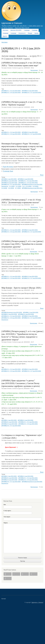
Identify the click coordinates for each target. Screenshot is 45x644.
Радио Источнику (8, 167)
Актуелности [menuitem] (22, 33)
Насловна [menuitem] (5, 30)
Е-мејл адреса (7, 511)
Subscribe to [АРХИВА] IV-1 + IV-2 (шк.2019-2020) (2, 496)
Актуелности (5, 186)
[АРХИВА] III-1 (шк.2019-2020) (9, 181)
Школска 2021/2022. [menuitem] (16, 30)
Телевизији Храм (8, 171)
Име (5, 505)
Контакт (4, 599)
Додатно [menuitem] (5, 36)
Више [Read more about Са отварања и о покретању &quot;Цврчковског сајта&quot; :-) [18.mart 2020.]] (42, 472)
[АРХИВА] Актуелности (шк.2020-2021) (32, 188)
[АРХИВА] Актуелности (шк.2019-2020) (32, 184)
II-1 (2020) (12, 186)
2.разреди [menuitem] (35, 30)
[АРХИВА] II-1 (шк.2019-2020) (25, 179)
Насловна (4, 42)
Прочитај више (34, 70)
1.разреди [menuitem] (27, 30)
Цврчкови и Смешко (12, 23)
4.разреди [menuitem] (13, 33)
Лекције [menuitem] (30, 33)
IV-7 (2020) (18, 188)
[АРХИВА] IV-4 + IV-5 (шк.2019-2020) (11, 92)
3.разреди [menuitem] (5, 33)
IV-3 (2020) (35, 186)
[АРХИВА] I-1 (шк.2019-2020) (9, 179)
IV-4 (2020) (4, 188)
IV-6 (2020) (11, 188)
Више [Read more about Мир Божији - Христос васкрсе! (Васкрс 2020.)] (42, 308)
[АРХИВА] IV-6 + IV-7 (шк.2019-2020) (31, 92)
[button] (8, 574)
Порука (6, 523)
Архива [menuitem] (36, 33)
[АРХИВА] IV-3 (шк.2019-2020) (30, 91)
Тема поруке (7, 517)
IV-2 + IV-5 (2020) (27, 186)
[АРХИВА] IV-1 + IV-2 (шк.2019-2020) (11, 91)
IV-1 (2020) (19, 186)
